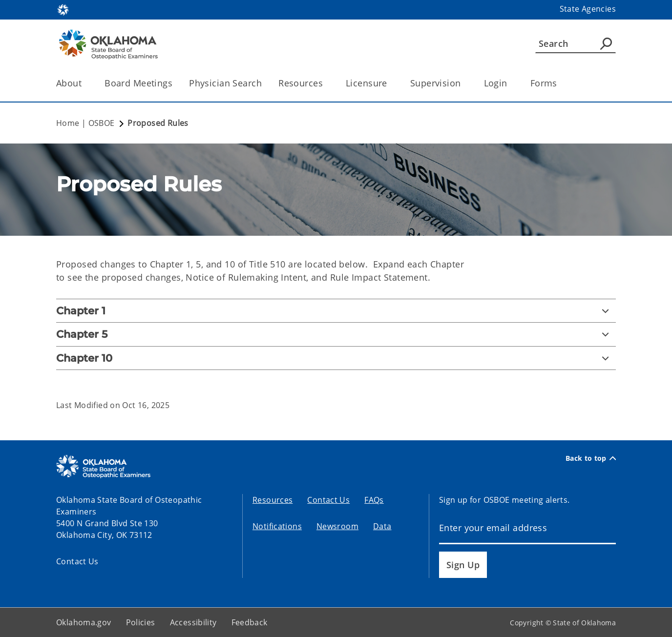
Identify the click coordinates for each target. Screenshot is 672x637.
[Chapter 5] (336, 334)
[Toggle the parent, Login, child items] (511, 83)
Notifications (277, 526)
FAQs (374, 500)
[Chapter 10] (336, 358)
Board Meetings (138, 83)
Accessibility (193, 622)
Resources (273, 500)
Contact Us (77, 561)
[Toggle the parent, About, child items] (85, 83)
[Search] (576, 43)
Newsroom (337, 526)
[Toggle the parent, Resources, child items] (326, 83)
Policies (141, 622)
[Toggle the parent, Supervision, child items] (464, 83)
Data (382, 526)
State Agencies (588, 9)
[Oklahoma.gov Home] (63, 9)
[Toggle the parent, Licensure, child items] (390, 83)
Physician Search (225, 83)
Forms (544, 83)
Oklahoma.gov (84, 622)
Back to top (591, 458)
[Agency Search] (606, 43)
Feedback (250, 622)
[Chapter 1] (336, 311)
